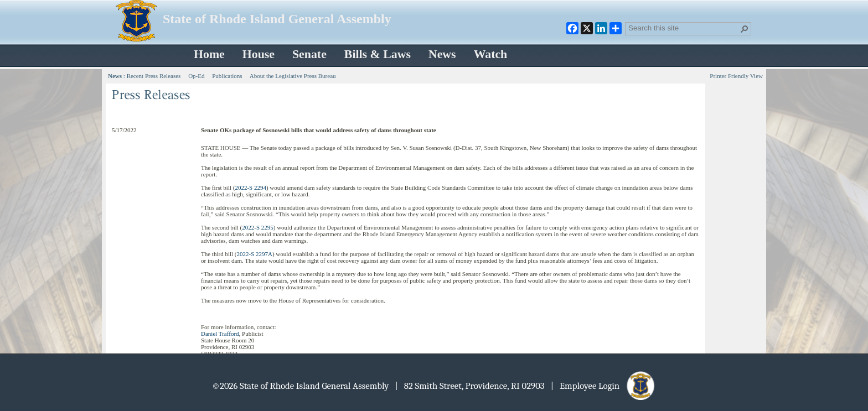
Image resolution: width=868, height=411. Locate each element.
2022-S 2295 (258, 227)
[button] (745, 29)
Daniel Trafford (220, 334)
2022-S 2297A (254, 254)
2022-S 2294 (250, 188)
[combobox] (684, 28)
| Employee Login (604, 386)
